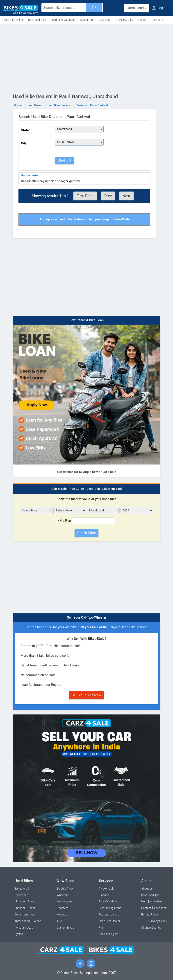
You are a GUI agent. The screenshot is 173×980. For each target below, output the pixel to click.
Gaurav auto (29, 175)
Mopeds (62, 915)
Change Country (151, 928)
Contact (146, 908)
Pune (31, 901)
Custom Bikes (65, 928)
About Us (147, 889)
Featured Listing (109, 915)
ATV (59, 921)
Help (144, 901)
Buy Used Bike (37, 20)
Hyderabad (21, 895)
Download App (150, 895)
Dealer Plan (87, 20)
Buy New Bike (124, 20)
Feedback (160, 908)
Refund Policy (150, 915)
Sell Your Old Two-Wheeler (87, 618)
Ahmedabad (22, 921)
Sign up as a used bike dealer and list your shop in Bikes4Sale (84, 219)
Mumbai (20, 901)
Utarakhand (137, 8)
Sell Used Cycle (109, 934)
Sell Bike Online (14, 20)
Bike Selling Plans (110, 908)
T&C (144, 921)
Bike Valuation (108, 901)
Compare (157, 20)
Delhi (18, 915)
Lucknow (29, 915)
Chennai (20, 908)
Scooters (62, 908)
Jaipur (37, 921)
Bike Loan (105, 20)
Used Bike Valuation (63, 20)
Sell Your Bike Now (86, 695)
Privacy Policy (158, 921)
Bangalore (21, 889)
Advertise (156, 901)
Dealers (142, 20)
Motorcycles (65, 901)
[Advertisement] (86, 58)
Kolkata (19, 928)
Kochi (31, 908)
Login (160, 8)
